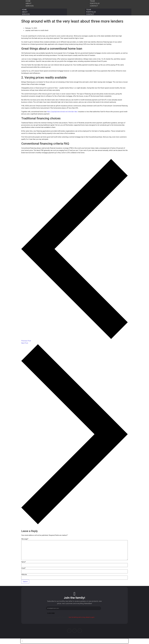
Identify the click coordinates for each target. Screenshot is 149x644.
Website (24, 575)
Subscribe (51, 613)
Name (24, 562)
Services (26, 14)
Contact (90, 14)
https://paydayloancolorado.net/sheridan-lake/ (62, 112)
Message (25, 539)
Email (23, 568)
